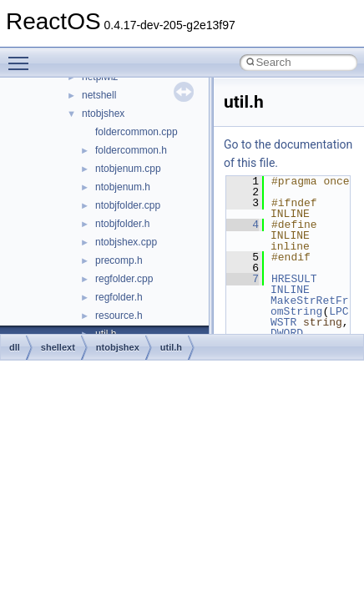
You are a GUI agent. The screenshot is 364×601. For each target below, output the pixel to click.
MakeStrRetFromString (310, 306)
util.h (171, 347)
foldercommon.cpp (136, 132)
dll (15, 347)
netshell (99, 95)
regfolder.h (119, 297)
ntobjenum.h (123, 187)
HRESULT (294, 279)
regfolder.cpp (124, 279)
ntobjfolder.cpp (128, 205)
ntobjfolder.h (122, 224)
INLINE (290, 290)
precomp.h (119, 260)
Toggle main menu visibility (23, 56)
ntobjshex (103, 114)
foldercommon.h (131, 150)
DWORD (287, 333)
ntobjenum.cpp (128, 169)
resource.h (119, 316)
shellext (58, 347)
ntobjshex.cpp (126, 242)
